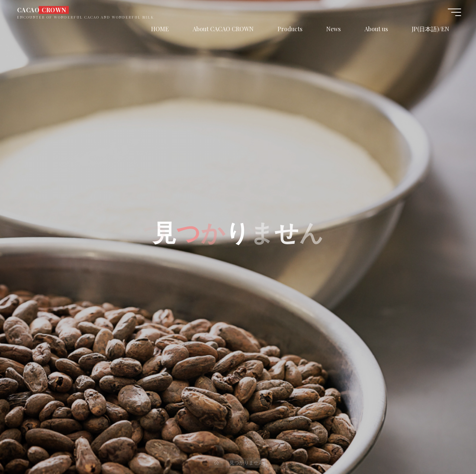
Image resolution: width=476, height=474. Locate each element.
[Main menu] (454, 12)
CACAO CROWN (42, 10)
